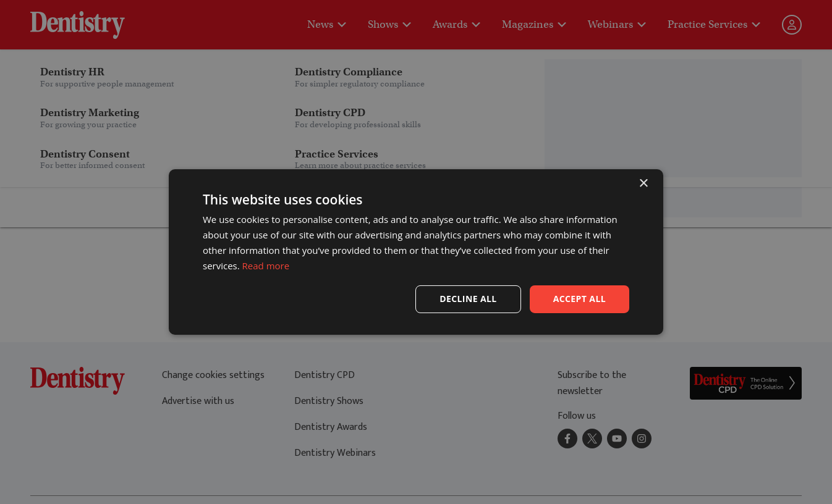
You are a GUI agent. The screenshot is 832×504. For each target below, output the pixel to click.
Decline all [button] (468, 299)
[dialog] (416, 252)
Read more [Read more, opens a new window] (266, 266)
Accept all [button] (579, 299)
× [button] (643, 184)
